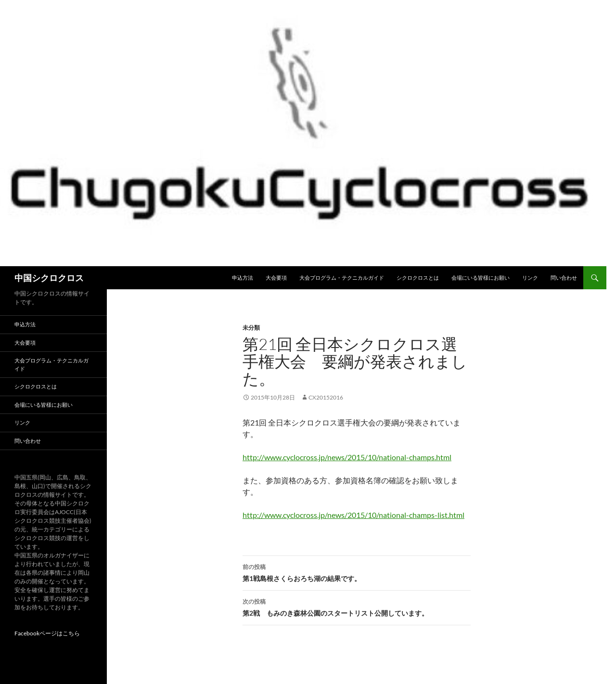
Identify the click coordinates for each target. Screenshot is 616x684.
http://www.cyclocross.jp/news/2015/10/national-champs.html (347, 457)
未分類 (251, 328)
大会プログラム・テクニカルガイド (342, 277)
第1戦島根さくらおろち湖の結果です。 (357, 572)
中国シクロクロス (49, 278)
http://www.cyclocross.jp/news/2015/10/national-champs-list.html (353, 515)
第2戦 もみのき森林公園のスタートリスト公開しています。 (357, 607)
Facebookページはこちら (47, 633)
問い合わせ (564, 277)
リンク (530, 277)
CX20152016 (326, 397)
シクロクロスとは (418, 277)
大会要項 (276, 277)
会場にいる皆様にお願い (481, 277)
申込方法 (243, 277)
